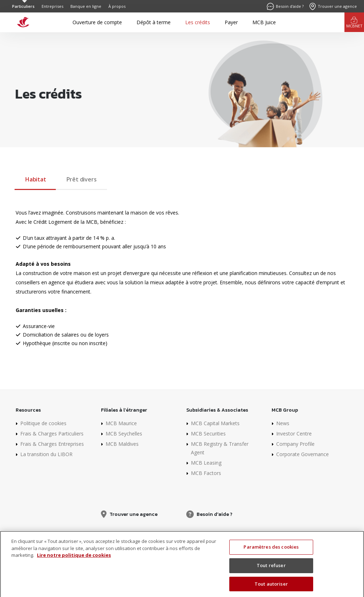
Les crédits (198, 22)
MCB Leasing (206, 463)
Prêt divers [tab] (82, 179)
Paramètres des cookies (271, 551)
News (283, 423)
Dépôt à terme (154, 22)
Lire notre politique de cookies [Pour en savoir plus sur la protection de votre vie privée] (74, 560)
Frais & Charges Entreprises (52, 444)
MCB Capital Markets (215, 423)
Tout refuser (271, 570)
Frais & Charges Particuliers (52, 434)
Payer (231, 22)
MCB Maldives (122, 444)
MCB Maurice (121, 423)
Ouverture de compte (97, 22)
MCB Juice (264, 22)
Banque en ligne (86, 6)
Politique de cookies (43, 423)
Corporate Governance (303, 454)
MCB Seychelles (124, 434)
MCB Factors (206, 473)
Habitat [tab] (36, 179)
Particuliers (23, 6)
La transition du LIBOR (46, 454)
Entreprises (52, 6)
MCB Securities (208, 434)
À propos (117, 6)
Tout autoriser (271, 588)
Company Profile (295, 444)
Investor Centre (294, 434)
